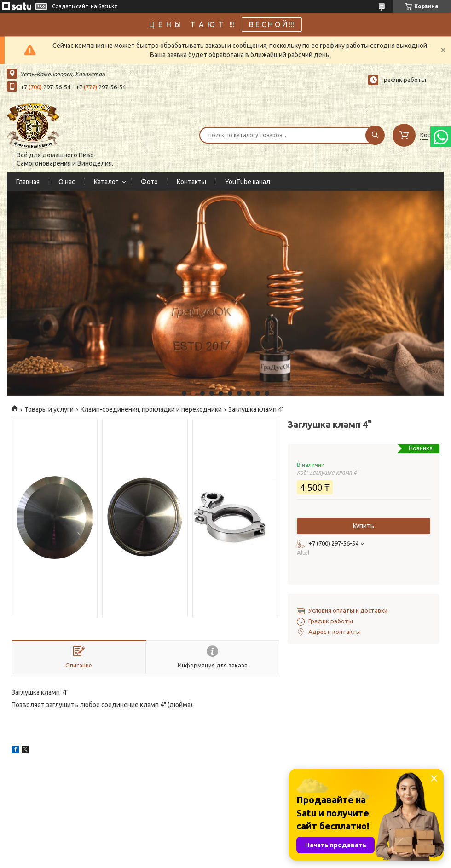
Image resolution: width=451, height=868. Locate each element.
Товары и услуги (49, 409)
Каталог (106, 182)
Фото (149, 182)
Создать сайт (70, 6)
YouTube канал (248, 182)
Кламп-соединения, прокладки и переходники (151, 409)
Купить (364, 526)
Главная (28, 182)
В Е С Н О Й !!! (272, 24)
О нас (67, 182)
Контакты (191, 182)
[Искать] (375, 135)
